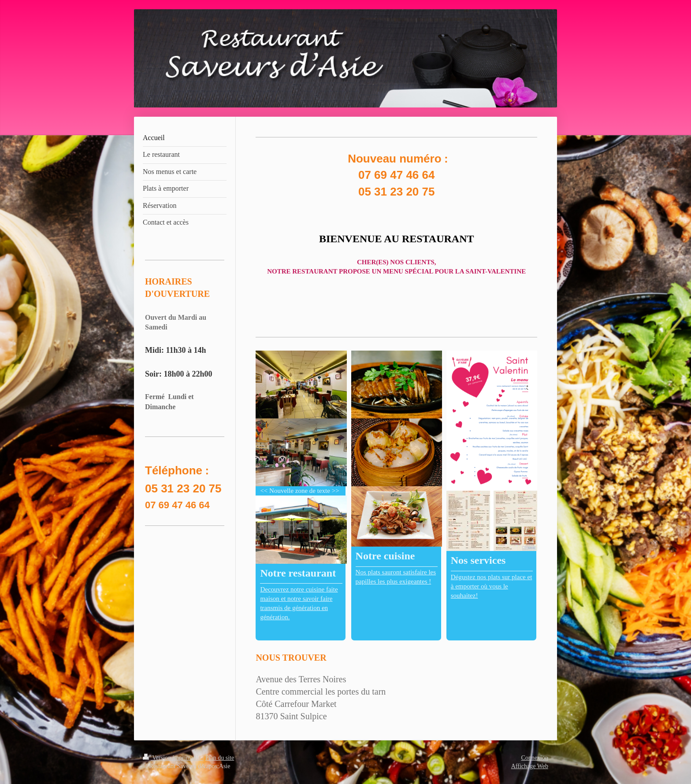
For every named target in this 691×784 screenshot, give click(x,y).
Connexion (535, 758)
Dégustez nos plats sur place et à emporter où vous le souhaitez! (492, 586)
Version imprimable (173, 758)
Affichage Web (530, 766)
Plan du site (220, 758)
